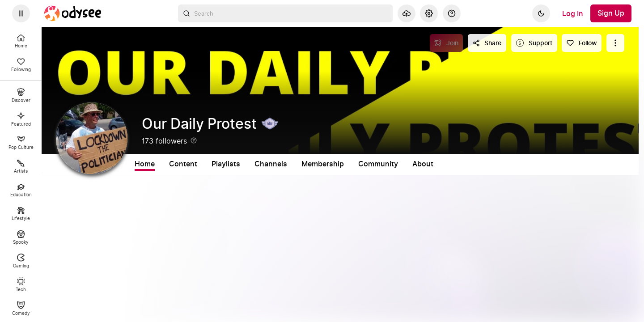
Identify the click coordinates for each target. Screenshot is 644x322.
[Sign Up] (611, 13)
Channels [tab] (308, 164)
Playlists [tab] (263, 164)
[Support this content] (534, 43)
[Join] (447, 43)
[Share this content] (487, 43)
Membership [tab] (360, 164)
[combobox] (285, 13)
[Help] (452, 13)
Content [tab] (183, 164)
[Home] (73, 13)
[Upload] (407, 13)
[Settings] (429, 13)
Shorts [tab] (223, 164)
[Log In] (573, 13)
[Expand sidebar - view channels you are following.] (21, 13)
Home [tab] (145, 164)
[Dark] (541, 13)
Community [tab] (416, 164)
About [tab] (460, 164)
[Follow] (582, 43)
